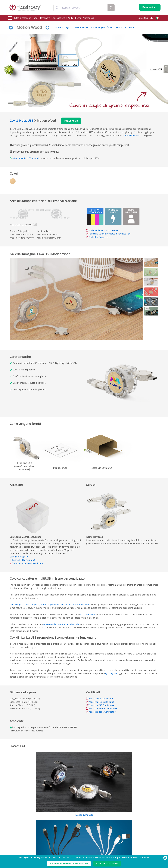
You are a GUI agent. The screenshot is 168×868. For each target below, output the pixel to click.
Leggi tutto (148, 136)
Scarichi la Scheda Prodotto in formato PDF (109, 234)
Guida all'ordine (77, 828)
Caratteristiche (81, 27)
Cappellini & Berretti (18, 845)
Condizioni (105, 828)
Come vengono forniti (102, 27)
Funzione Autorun (47, 835)
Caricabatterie (15, 835)
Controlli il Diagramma (99, 237)
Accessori (130, 27)
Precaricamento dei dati (50, 828)
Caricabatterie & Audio (63, 18)
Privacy (104, 841)
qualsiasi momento (139, 857)
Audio (12, 848)
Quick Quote (111, 674)
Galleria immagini (62, 27)
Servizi (119, 27)
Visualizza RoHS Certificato (101, 712)
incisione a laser (88, 615)
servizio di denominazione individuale (61, 625)
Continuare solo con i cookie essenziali (69, 864)
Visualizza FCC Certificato (101, 702)
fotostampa (84, 605)
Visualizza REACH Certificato (102, 709)
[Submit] (57, 8)
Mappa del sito (77, 845)
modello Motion (132, 136)
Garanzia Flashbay (78, 838)
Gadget (12, 851)
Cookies (104, 831)
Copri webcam (15, 838)
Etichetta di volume (48, 841)
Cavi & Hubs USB (22, 121)
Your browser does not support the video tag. (122, 382)
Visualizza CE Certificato (100, 699)
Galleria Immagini (18, 557)
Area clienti (75, 831)
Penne (78, 18)
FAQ (72, 835)
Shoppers (13, 841)
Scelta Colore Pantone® (50, 831)
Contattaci (143, 18)
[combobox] (81, 8)
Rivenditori (75, 841)
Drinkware (45, 18)
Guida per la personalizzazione (103, 231)
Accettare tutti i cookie (107, 864)
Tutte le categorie (20, 18)
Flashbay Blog (139, 828)
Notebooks (88, 18)
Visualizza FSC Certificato (101, 706)
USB (36, 18)
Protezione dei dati (48, 838)
